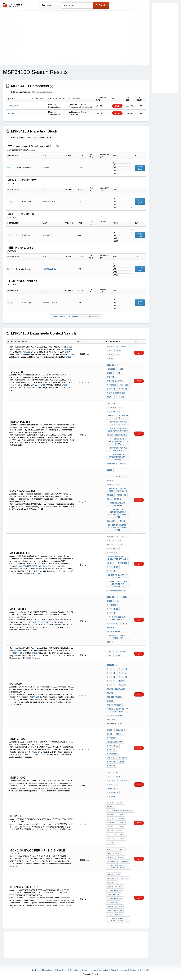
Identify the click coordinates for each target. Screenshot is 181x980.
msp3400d (124, 780)
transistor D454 (115, 906)
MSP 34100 (124, 385)
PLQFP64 (120, 734)
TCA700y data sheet (116, 715)
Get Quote (140, 168)
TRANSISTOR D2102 (115, 886)
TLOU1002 (111, 823)
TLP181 (110, 803)
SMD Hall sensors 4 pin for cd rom (118, 710)
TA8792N (120, 827)
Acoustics (112, 463)
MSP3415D (123, 677)
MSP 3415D (112, 385)
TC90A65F (122, 835)
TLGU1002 (120, 819)
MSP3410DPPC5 (50, 303)
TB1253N (122, 823)
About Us (145, 970)
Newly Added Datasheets (42, 970)
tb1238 (119, 831)
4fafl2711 (27, 859)
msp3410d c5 (113, 548)
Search (101, 5)
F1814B (122, 839)
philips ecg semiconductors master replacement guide (118, 513)
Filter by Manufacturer (21, 92)
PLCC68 (110, 642)
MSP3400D (123, 669)
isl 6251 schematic (115, 742)
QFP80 (123, 463)
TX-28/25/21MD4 (31, 898)
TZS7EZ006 (124, 878)
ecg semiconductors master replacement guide (118, 527)
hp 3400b (111, 563)
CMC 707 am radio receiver (118, 504)
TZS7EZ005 (112, 882)
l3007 (109, 914)
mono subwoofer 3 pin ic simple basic (118, 867)
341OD (53, 352)
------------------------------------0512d (118, 475)
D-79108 (110, 857)
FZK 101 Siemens (114, 499)
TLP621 (110, 819)
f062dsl (111, 835)
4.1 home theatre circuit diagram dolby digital (118, 441)
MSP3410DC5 (49, 201)
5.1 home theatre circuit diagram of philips (118, 457)
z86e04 (110, 480)
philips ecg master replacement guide (118, 490)
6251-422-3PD (67, 349)
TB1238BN (111, 839)
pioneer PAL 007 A (115, 697)
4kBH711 (120, 776)
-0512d (49, 506)
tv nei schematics (115, 631)
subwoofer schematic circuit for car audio (118, 558)
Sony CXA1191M (114, 484)
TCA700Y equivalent (116, 689)
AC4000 (110, 807)
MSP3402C (123, 673)
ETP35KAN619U (113, 894)
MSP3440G (111, 685)
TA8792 (110, 831)
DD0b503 (125, 861)
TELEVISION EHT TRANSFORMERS (118, 919)
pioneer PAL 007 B (115, 723)
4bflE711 (41, 385)
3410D (71, 354)
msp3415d (123, 389)
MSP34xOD (112, 784)
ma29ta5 (119, 914)
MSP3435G (123, 681)
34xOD (31, 747)
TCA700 (110, 693)
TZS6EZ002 (112, 878)
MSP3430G (111, 681)
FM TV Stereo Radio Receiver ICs (118, 618)
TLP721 (121, 815)
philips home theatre (117, 435)
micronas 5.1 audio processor (118, 637)
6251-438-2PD (112, 365)
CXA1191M (111, 521)
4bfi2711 (27, 352)
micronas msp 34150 (116, 393)
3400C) (110, 776)
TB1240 (110, 827)
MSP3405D (111, 677)
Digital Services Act (119, 970)
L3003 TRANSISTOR (115, 890)
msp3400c (111, 750)
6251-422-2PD (112, 861)
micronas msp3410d (116, 590)
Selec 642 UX (113, 788)
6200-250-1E (37, 697)
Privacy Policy (61, 970)
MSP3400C (111, 669)
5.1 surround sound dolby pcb (118, 449)
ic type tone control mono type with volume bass (118, 584)
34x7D (120, 544)
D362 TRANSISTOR (115, 910)
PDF (117, 106)
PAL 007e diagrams (115, 381)
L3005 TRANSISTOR (115, 898)
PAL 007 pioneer (114, 705)
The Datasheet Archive (13, 5)
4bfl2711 (111, 358)
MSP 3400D (123, 563)
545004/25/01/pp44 (114, 407)
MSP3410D (47, 168)
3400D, (35, 566)
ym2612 (122, 521)
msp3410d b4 (113, 411)
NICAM (110, 397)
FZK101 (110, 495)
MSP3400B (111, 762)
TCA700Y (123, 685)
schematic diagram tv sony (118, 576)
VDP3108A (111, 719)
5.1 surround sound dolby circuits (118, 423)
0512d (43, 506)
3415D (12, 382)
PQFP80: (111, 544)
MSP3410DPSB (49, 269)
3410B (69, 357)
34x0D (38, 569)
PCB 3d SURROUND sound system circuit (118, 430)
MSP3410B (120, 397)
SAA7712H (63, 435)
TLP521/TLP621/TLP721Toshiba (120, 811)
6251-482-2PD (20, 566)
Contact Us (134, 970)
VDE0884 (111, 815)
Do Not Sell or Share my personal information (89, 970)
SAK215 (110, 701)
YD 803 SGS (121, 495)
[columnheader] (18, 99)
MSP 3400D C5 (113, 552)
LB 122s (110, 843)
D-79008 (120, 857)
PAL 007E (111, 377)
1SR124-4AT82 (113, 902)
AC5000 (119, 803)
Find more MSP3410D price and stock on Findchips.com (76, 317)
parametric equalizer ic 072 (118, 417)
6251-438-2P (15, 385)
